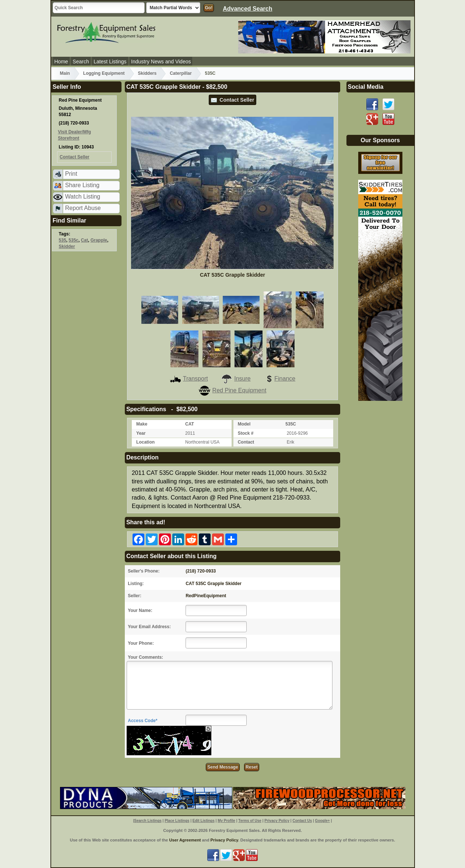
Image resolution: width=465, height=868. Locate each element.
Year (141, 433)
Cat (84, 240)
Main (65, 73)
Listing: (136, 584)
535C (210, 73)
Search (81, 62)
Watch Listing (83, 197)
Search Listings (148, 821)
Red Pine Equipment (233, 390)
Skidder (67, 246)
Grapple (99, 240)
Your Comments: (145, 657)
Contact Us (302, 821)
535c (73, 240)
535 (63, 240)
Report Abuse (83, 208)
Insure (236, 379)
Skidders (147, 73)
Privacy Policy (277, 821)
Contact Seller (233, 100)
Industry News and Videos (161, 62)
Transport (189, 379)
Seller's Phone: (144, 571)
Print (71, 174)
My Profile (226, 821)
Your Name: (140, 610)
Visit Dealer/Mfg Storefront (74, 135)
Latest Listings (110, 62)
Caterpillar (181, 73)
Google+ (323, 821)
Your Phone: (141, 643)
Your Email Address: (149, 627)
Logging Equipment (104, 73)
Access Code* (142, 721)
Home (61, 62)
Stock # (246, 433)
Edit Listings (204, 821)
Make (142, 424)
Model (244, 424)
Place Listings (177, 821)
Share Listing (82, 185)
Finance (279, 379)
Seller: (135, 596)
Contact (246, 442)
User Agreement (185, 840)
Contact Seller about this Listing (171, 556)
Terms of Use (250, 821)
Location (145, 442)
